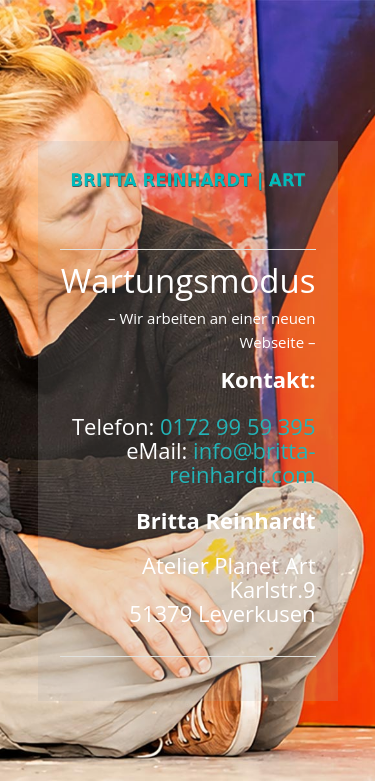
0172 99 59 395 (238, 426)
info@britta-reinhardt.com (242, 462)
